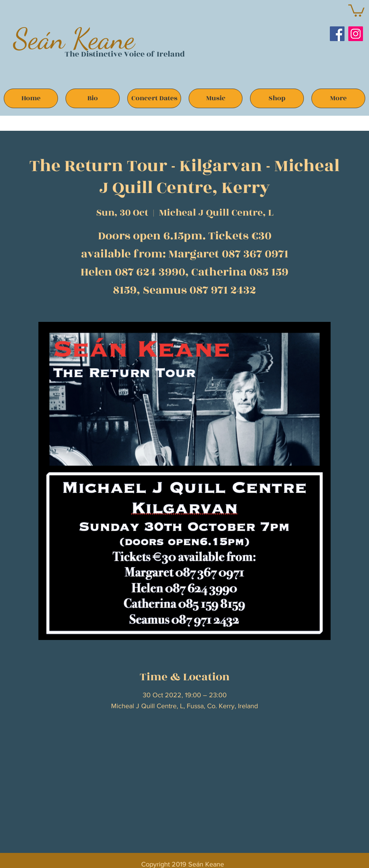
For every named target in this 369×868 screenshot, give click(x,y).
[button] (356, 10)
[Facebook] (337, 34)
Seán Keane (74, 39)
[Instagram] (356, 34)
